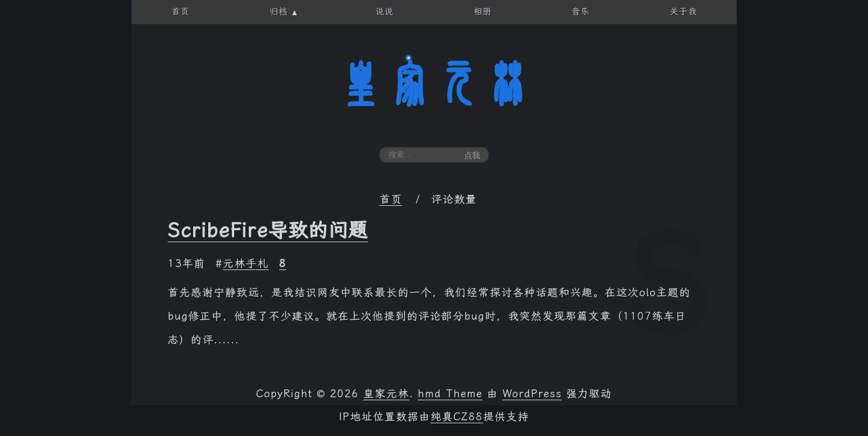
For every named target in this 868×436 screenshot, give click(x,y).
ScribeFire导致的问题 (268, 230)
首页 (391, 199)
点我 (472, 155)
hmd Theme (450, 394)
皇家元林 (434, 84)
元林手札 (246, 263)
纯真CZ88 (457, 417)
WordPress (532, 394)
